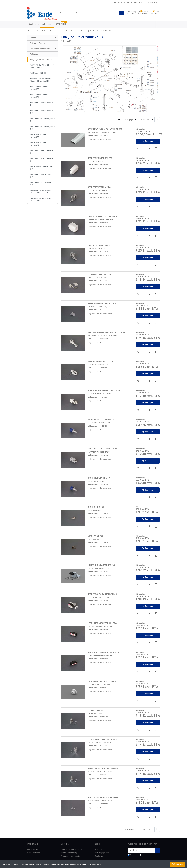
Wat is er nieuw (34, 853)
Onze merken (33, 849)
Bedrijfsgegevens (102, 853)
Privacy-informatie (94, 864)
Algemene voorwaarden (71, 856)
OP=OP (64, 23)
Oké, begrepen (177, 864)
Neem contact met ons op (122, 3)
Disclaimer (99, 856)
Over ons (98, 849)
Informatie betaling (69, 853)
